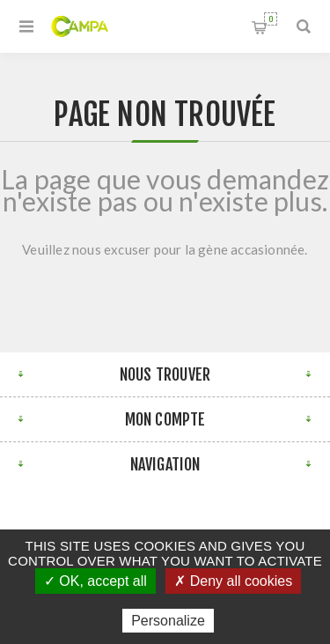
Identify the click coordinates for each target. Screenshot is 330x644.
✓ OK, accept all (95, 581)
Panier (271, 19)
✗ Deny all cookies (233, 581)
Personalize (168, 621)
